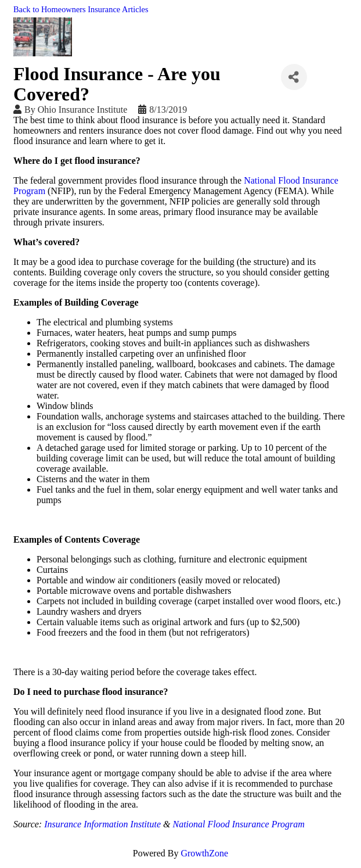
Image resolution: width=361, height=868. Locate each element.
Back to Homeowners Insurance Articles (81, 9)
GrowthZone (204, 853)
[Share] (294, 77)
